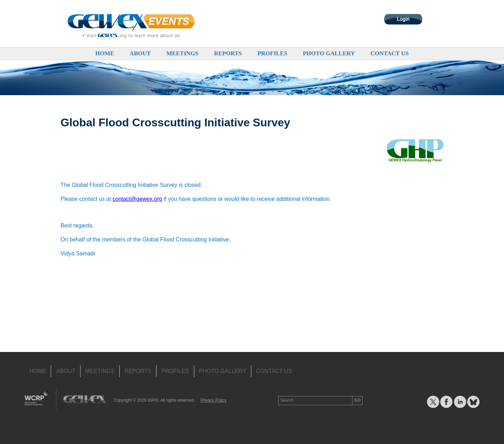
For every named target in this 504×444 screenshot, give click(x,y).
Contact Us (389, 53)
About (140, 53)
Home (105, 53)
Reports (228, 53)
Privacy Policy (214, 400)
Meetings (182, 53)
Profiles (272, 53)
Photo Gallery (329, 53)
